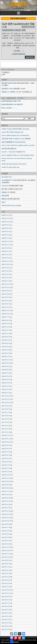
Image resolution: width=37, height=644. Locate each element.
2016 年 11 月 (6, 439)
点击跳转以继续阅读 (18, 54)
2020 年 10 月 (6, 314)
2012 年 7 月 (6, 603)
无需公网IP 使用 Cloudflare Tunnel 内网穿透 (16, 139)
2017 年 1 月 (6, 432)
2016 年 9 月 (6, 445)
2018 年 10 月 (6, 363)
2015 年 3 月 (6, 504)
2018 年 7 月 (6, 373)
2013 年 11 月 (6, 554)
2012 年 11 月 (6, 593)
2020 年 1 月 (6, 333)
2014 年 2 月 (6, 544)
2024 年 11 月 (6, 245)
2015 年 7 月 (6, 491)
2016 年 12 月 (6, 435)
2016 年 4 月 (6, 462)
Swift (24, 30)
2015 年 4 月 (6, 501)
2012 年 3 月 (6, 613)
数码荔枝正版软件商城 (9, 83)
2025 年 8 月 (6, 228)
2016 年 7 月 (6, 452)
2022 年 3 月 (6, 274)
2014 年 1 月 (6, 547)
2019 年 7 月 (6, 340)
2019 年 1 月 (6, 356)
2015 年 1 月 (6, 511)
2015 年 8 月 (6, 488)
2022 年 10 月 (6, 264)
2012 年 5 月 (6, 606)
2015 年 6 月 (6, 495)
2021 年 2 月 (6, 304)
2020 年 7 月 (6, 317)
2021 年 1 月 (6, 307)
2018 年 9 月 (6, 366)
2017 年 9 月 (6, 406)
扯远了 (4, 202)
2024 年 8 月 (6, 248)
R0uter (12, 30)
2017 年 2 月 (6, 429)
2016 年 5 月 (6, 458)
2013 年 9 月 (6, 560)
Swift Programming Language (11, 205)
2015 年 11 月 (6, 478)
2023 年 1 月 (6, 258)
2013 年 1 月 (6, 587)
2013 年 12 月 (6, 551)
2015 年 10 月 (6, 481)
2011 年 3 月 (6, 629)
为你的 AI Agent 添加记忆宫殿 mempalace (15, 129)
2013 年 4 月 (6, 577)
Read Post (30, 57)
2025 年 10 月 (6, 222)
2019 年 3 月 (6, 353)
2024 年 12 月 (6, 241)
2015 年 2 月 (6, 508)
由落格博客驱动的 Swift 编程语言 (12, 104)
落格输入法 (5, 192)
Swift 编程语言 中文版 (9, 180)
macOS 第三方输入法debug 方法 (12, 132)
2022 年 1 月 (6, 281)
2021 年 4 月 (6, 297)
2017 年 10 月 (6, 402)
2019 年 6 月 (6, 343)
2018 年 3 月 (6, 386)
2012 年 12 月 (6, 590)
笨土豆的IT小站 (7, 177)
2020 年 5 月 (6, 324)
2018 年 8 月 (6, 370)
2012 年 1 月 (6, 620)
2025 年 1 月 (6, 238)
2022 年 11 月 (6, 261)
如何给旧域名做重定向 (9, 149)
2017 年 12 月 (6, 396)
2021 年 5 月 (6, 294)
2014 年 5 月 (6, 534)
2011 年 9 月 (6, 623)
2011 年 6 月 (6, 626)
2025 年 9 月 (6, 225)
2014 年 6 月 (6, 531)
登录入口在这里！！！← (9, 108)
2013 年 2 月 (6, 583)
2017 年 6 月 (6, 416)
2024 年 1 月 (6, 251)
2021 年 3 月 (6, 301)
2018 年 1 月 (6, 393)
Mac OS (18, 30)
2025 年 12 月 (6, 218)
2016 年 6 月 (6, 455)
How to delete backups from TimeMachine (15, 135)
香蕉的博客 (5, 196)
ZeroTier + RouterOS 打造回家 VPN (13, 152)
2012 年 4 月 (6, 610)
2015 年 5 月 (6, 498)
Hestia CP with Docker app (10, 167)
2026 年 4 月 (6, 215)
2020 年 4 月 (6, 327)
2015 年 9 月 (6, 485)
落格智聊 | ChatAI (7, 89)
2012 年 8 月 (6, 600)
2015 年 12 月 (6, 475)
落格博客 (19, 5)
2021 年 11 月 (6, 287)
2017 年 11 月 (6, 399)
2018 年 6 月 (6, 376)
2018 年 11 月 (6, 360)
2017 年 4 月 (6, 422)
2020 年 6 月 (6, 320)
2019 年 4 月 (6, 350)
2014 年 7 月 (6, 527)
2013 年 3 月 (6, 580)
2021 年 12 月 (6, 284)
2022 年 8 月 (6, 271)
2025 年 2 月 (6, 235)
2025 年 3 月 (6, 232)
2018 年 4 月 (6, 383)
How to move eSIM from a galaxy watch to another (18, 145)
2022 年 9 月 (6, 268)
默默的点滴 (5, 199)
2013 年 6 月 (6, 570)
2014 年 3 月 (6, 541)
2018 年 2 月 (6, 389)
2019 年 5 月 (6, 347)
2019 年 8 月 (6, 337)
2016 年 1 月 (6, 472)
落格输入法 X (6, 92)
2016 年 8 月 (6, 449)
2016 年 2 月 (6, 468)
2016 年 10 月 (6, 442)
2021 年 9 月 (6, 291)
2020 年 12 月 (6, 310)
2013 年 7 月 (6, 567)
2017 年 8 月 (6, 409)
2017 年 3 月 (6, 426)
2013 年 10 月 (6, 557)
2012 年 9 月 (6, 597)
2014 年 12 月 (6, 514)
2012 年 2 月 (6, 616)
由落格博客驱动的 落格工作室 (11, 101)
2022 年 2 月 (6, 278)
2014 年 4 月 (6, 537)
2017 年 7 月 (6, 412)
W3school (5, 186)
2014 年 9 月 (6, 524)
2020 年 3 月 (6, 330)
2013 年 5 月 (6, 573)
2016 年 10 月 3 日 (28, 27)
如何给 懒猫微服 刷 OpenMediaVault (14, 142)
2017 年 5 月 (6, 419)
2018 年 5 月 (6, 380)
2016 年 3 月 (6, 465)
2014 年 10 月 (6, 521)
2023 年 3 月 (6, 255)
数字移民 (5, 189)
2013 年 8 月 (6, 564)
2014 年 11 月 (6, 518)
